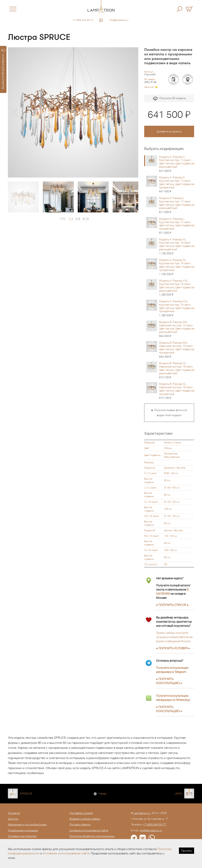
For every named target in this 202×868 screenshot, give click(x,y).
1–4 (71, 219)
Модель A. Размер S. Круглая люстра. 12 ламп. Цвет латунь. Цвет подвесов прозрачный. (177, 184)
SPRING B (26, 794)
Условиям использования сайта (66, 853)
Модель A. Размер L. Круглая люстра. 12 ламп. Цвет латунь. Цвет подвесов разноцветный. (177, 205)
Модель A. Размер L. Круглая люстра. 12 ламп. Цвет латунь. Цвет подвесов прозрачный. (177, 226)
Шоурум (13, 819)
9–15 (86, 219)
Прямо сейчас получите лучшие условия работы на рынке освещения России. (174, 637)
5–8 (78, 219)
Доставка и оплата (81, 813)
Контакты (14, 813)
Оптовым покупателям (22, 836)
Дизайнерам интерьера (23, 830)
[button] (15, 113)
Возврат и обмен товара (85, 819)
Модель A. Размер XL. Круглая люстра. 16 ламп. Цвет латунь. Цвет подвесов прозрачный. (177, 267)
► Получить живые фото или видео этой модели (169, 413)
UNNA (179, 794)
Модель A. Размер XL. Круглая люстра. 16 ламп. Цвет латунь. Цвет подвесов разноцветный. (177, 247)
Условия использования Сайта (89, 830)
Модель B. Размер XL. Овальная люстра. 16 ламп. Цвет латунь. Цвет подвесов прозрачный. (177, 391)
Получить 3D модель (169, 98)
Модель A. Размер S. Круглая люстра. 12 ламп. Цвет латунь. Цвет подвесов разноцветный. (177, 164)
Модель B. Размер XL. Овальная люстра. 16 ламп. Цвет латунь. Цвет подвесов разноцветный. (177, 370)
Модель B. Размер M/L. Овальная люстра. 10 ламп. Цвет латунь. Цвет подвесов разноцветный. (177, 329)
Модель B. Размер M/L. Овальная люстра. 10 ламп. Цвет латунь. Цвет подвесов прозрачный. (177, 350)
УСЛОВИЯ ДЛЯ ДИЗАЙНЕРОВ (3, 69)
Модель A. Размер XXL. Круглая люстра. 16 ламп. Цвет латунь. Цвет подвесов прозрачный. (177, 308)
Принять (187, 851)
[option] (73, 112)
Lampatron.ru (142, 813)
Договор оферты (80, 824)
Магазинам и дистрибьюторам (27, 824)
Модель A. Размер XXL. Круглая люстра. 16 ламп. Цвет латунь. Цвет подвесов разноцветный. (177, 288)
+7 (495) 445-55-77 (83, 20)
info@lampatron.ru (119, 20)
